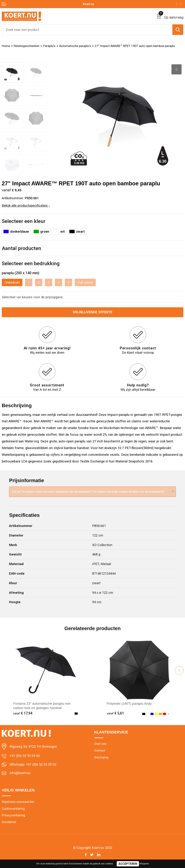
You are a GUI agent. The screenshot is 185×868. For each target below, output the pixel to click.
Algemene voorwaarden (18, 802)
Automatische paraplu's (75, 46)
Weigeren (144, 864)
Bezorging (101, 757)
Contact (100, 750)
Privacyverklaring (13, 815)
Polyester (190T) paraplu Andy (129, 704)
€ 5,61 (115, 713)
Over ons (100, 744)
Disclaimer (9, 822)
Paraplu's (49, 46)
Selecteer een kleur (24, 221)
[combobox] (87, 30)
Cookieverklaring (13, 809)
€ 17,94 (23, 713)
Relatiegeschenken (27, 46)
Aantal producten (21, 248)
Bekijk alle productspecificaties (26, 205)
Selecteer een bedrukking (31, 263)
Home (6, 46)
